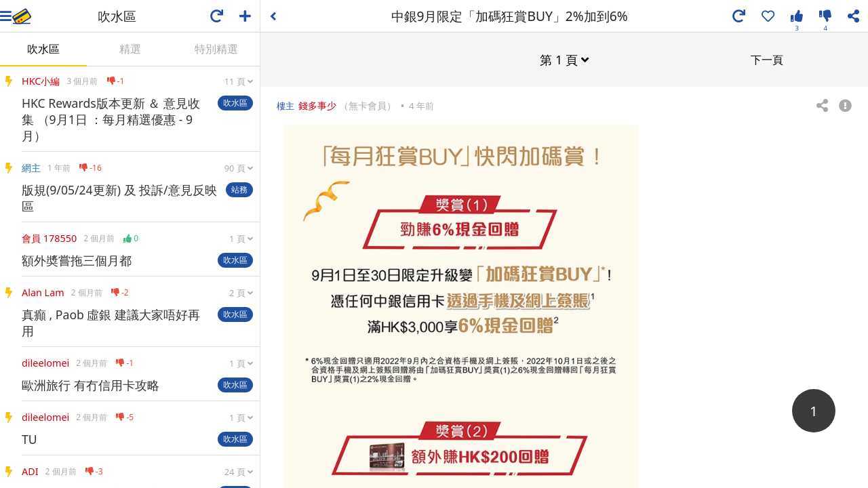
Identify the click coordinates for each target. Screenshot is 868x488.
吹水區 (43, 49)
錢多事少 (317, 105)
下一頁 (767, 59)
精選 (130, 49)
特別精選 (216, 49)
